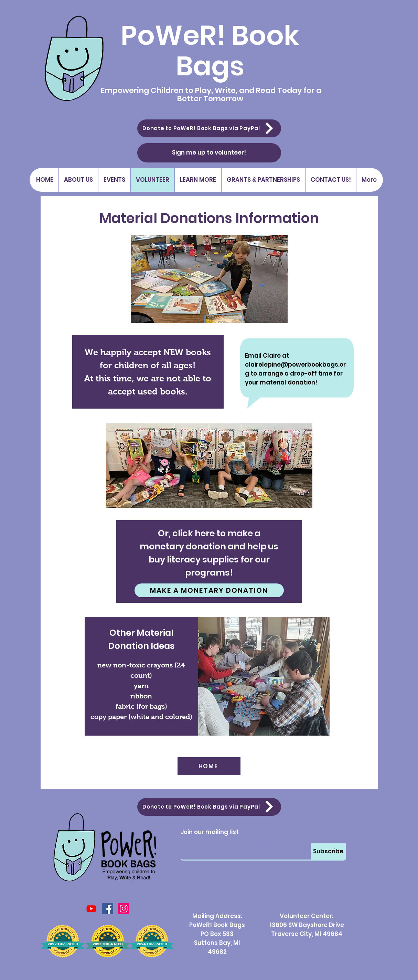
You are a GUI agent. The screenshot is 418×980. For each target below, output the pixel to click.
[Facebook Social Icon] (108, 909)
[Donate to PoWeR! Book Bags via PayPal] (209, 128)
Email (261, 845)
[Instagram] (124, 909)
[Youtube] (91, 909)
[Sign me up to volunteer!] (209, 153)
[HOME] (209, 766)
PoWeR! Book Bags (210, 51)
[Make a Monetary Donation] (209, 590)
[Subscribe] (328, 851)
